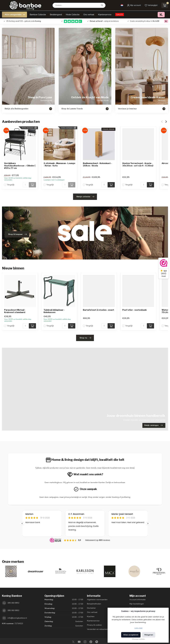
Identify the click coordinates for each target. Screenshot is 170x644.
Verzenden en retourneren (98, 629)
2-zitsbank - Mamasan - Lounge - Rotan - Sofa (59, 165)
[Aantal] (25, 185)
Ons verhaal (89, 15)
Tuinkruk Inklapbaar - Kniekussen (54, 311)
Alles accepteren (131, 635)
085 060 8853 (13, 603)
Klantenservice (105, 15)
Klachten (91, 617)
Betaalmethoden (94, 604)
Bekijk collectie (85, 197)
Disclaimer (91, 608)
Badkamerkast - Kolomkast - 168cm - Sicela (97, 165)
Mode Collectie (73, 15)
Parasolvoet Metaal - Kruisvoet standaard (15, 311)
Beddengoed (56, 15)
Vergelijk (11, 185)
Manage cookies (138, 639)
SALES (120, 15)
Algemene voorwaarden (97, 600)
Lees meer (139, 628)
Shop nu (85, 338)
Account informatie (138, 600)
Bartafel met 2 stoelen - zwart (98, 310)
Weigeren (149, 635)
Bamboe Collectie (38, 15)
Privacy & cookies (94, 625)
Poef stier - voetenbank (134, 310)
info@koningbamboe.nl (17, 618)
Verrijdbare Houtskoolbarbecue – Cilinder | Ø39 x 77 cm (20, 166)
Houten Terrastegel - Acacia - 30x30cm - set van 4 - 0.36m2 (138, 165)
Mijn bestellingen (137, 604)
